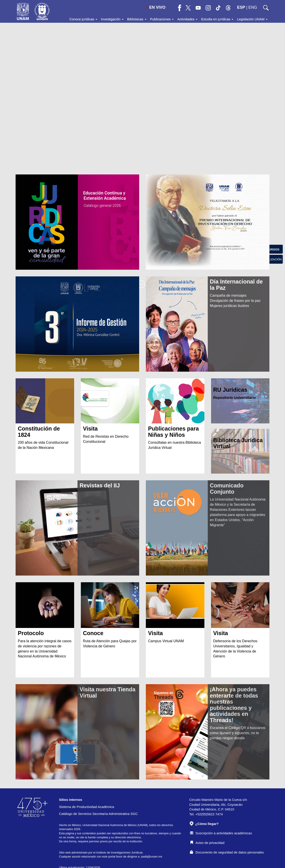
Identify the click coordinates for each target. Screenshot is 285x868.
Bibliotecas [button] (137, 19)
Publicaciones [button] (162, 19)
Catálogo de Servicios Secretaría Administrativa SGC (98, 814)
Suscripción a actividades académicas (221, 833)
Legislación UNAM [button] (252, 19)
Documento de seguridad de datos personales (227, 852)
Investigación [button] (112, 19)
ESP (241, 7)
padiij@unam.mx (152, 857)
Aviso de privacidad (207, 843)
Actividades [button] (187, 19)
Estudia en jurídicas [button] (217, 19)
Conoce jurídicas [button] (83, 19)
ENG (253, 7)
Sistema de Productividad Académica (87, 807)
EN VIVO (156, 7)
